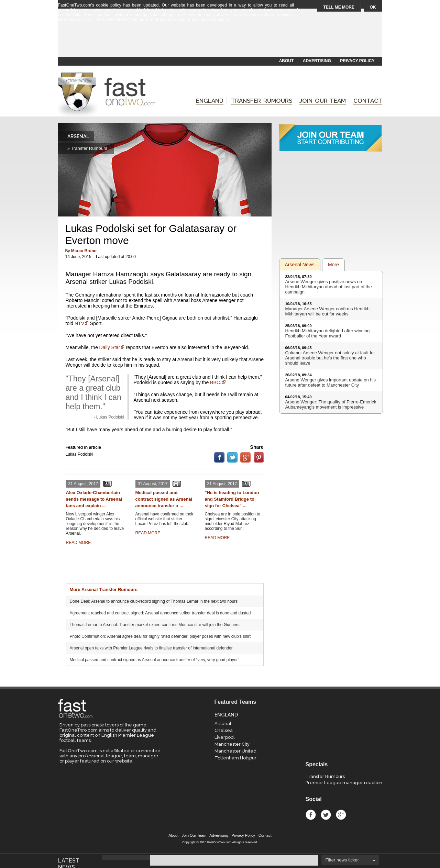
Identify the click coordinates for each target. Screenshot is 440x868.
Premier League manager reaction (344, 783)
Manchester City (232, 744)
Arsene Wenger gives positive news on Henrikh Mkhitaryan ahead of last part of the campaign (329, 287)
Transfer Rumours (325, 776)
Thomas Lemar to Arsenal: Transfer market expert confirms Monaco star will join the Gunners (155, 625)
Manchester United (235, 751)
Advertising (219, 835)
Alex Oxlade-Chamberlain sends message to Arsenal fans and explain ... (94, 499)
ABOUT (287, 61)
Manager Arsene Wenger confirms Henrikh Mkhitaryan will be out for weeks (327, 311)
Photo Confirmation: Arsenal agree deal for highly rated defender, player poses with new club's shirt (160, 636)
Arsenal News (300, 265)
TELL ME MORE (339, 7)
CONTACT (368, 101)
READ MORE (79, 543)
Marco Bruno (84, 251)
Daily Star (110, 347)
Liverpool (225, 737)
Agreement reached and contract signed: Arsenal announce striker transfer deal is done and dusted (160, 613)
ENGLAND (210, 101)
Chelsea (224, 730)
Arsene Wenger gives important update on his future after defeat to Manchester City (331, 382)
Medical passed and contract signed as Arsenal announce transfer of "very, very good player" (155, 660)
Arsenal (223, 724)
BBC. (216, 382)
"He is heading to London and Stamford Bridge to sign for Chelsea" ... (232, 499)
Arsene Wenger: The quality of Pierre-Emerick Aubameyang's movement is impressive (331, 404)
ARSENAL (78, 136)
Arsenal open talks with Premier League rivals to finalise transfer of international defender (151, 648)
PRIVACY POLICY (357, 61)
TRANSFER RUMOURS (262, 101)
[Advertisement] (220, 40)
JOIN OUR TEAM (323, 101)
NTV (79, 323)
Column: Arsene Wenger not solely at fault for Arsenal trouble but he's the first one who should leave (330, 358)
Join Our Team (194, 835)
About (173, 835)
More (333, 265)
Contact (265, 835)
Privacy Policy (243, 835)
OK (373, 7)
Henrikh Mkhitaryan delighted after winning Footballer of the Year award (328, 333)
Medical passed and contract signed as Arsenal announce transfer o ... (164, 499)
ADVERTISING (317, 61)
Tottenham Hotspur (235, 758)
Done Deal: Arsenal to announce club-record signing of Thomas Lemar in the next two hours (154, 601)
